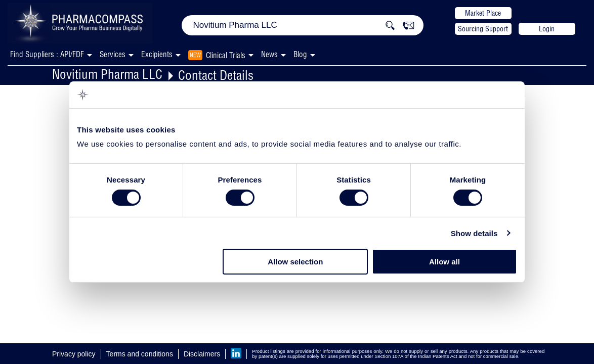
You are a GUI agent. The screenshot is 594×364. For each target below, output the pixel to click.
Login (547, 29)
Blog (300, 54)
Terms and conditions (140, 354)
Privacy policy (74, 354)
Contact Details (216, 75)
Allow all (444, 262)
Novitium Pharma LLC (107, 74)
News (269, 54)
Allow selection (295, 262)
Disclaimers (202, 354)
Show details (474, 233)
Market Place (483, 13)
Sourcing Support (483, 29)
